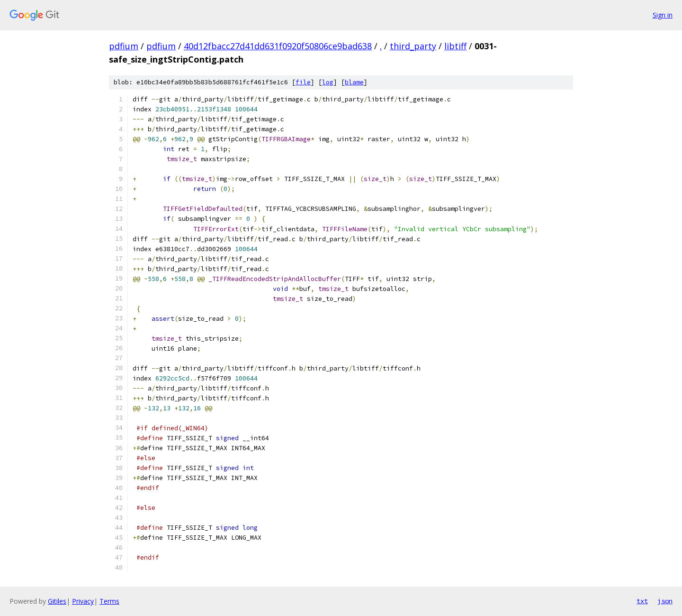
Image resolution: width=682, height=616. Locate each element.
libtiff (455, 46)
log (328, 82)
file (303, 82)
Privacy (83, 601)
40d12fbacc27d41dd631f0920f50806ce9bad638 (278, 46)
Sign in (663, 15)
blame (354, 82)
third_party (413, 46)
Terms (109, 601)
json (665, 601)
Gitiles (57, 601)
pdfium (124, 46)
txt (642, 601)
